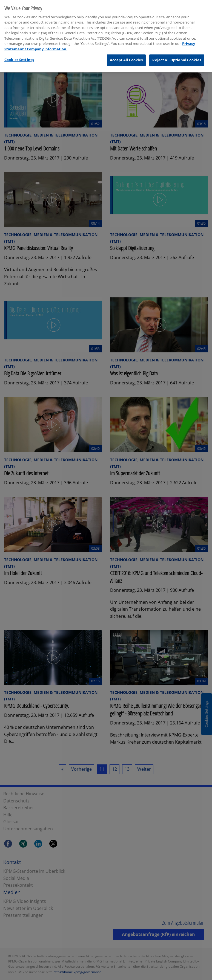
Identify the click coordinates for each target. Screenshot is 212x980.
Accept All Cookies (126, 57)
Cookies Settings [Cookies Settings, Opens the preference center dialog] (19, 56)
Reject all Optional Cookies (177, 57)
